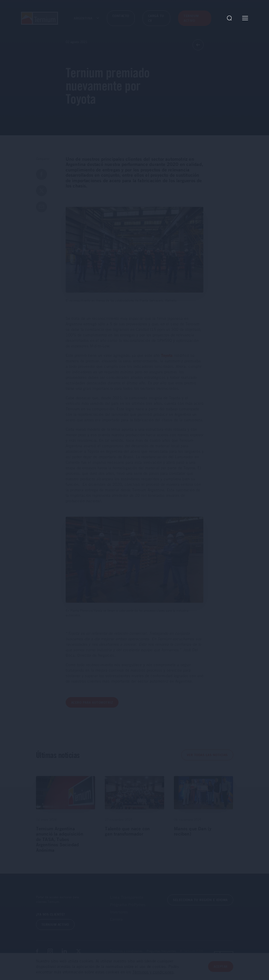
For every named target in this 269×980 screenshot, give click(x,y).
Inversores (119, 912)
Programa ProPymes (128, 904)
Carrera (116, 919)
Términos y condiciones (126, 951)
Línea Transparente (127, 897)
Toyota (167, 355)
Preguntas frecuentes (161, 951)
